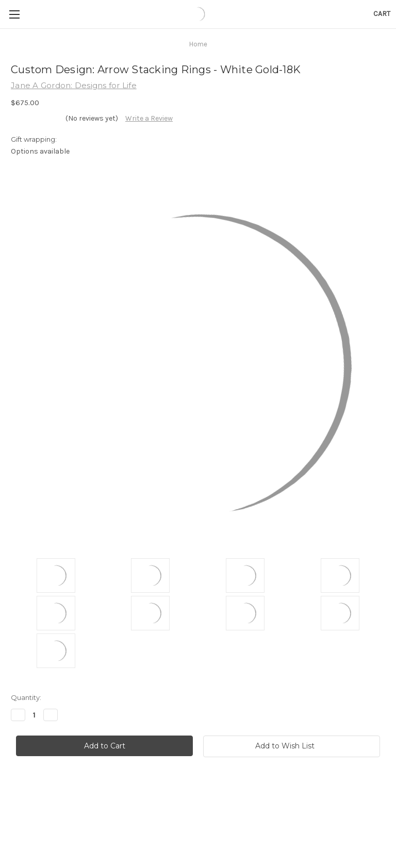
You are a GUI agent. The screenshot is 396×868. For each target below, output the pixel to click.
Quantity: (26, 697)
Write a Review (149, 118)
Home (198, 44)
